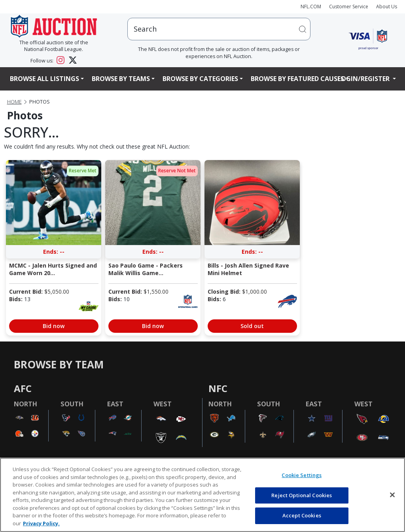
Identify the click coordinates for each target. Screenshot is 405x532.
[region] (202, 495)
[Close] (392, 495)
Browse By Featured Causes (297, 79)
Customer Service (349, 7)
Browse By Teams (121, 79)
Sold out (252, 326)
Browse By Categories (200, 79)
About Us (387, 7)
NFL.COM (311, 7)
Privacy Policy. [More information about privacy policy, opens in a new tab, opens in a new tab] (41, 523)
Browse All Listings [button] (44, 79)
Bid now (54, 326)
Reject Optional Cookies (302, 495)
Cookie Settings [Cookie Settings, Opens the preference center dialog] (302, 475)
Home (14, 102)
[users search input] (219, 29)
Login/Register (364, 79)
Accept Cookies (302, 515)
